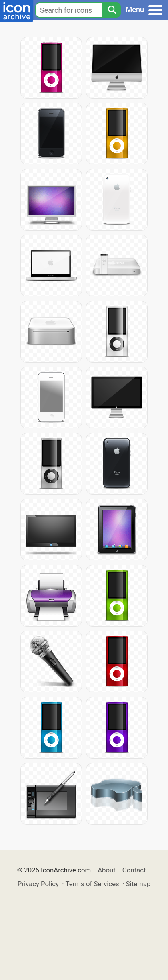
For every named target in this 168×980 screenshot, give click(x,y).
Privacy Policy (38, 884)
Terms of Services (92, 884)
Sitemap (138, 884)
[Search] (112, 10)
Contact (134, 870)
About (107, 870)
